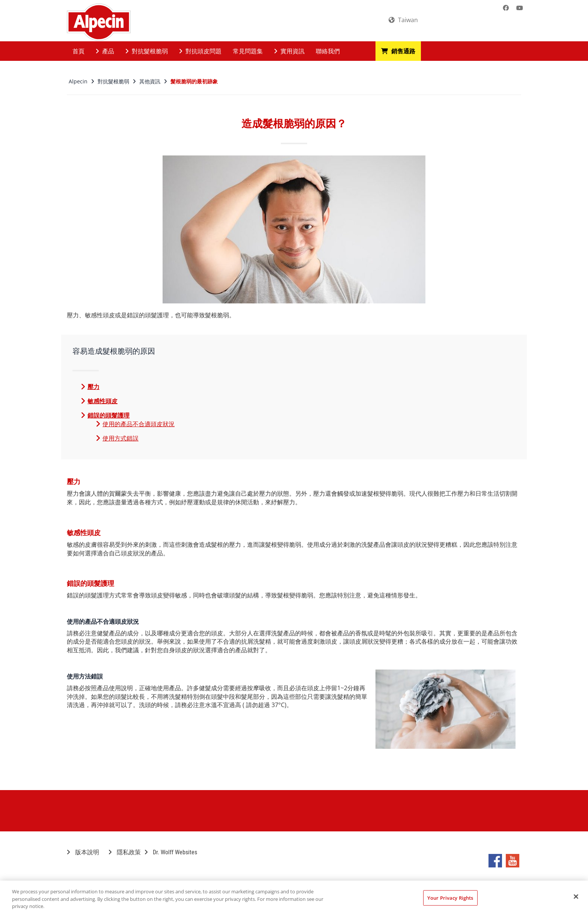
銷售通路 (398, 51)
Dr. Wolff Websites (171, 852)
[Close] (576, 896)
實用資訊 (289, 51)
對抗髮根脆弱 (147, 51)
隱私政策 (125, 852)
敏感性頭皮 (103, 401)
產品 (105, 51)
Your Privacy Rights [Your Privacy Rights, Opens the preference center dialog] (450, 897)
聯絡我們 (328, 51)
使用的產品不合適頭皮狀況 (139, 424)
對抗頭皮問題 (200, 51)
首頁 (78, 51)
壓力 (93, 387)
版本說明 (83, 852)
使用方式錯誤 (121, 438)
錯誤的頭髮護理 (109, 415)
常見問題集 (248, 51)
